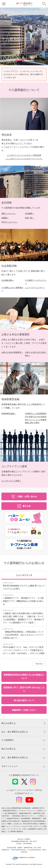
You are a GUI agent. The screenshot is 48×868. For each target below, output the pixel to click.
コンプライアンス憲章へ (11, 481)
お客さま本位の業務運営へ (12, 352)
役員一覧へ (29, 218)
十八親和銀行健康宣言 (15, 832)
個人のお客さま (9, 723)
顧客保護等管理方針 (10, 811)
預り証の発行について (24, 700)
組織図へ (5, 218)
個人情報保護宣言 (11, 813)
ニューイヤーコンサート (35, 288)
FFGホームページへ (9, 222)
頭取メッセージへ (9, 213)
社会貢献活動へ (8, 280)
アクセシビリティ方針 (18, 829)
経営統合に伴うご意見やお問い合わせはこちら (24, 689)
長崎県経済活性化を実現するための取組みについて (24, 677)
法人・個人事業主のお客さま (15, 732)
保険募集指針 (36, 818)
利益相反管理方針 (13, 818)
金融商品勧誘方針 (25, 813)
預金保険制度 (25, 818)
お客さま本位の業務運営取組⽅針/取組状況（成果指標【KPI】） (23, 808)
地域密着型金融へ (9, 414)
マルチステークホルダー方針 (22, 826)
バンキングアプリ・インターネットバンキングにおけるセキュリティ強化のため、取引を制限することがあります (23, 74)
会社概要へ (29, 213)
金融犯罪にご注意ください (24, 710)
